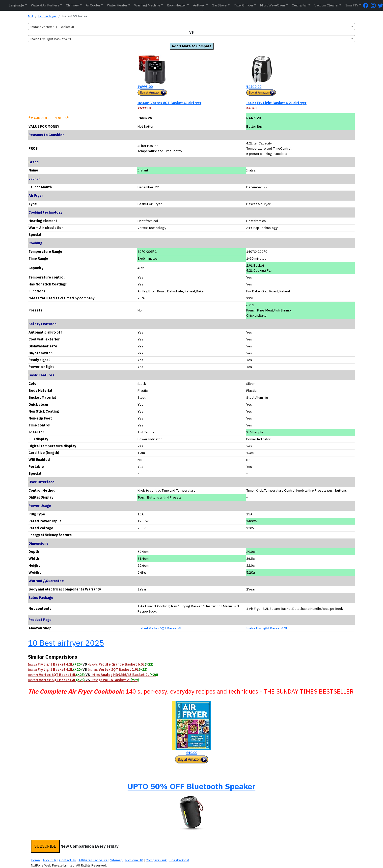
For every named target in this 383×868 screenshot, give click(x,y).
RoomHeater (177, 5)
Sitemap (116, 860)
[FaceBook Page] (367, 5)
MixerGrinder (244, 5)
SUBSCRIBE (45, 846)
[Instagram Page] (374, 5)
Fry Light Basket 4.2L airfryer (276, 103)
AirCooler (93, 5)
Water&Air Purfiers (45, 5)
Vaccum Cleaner (327, 5)
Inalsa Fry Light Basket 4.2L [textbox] (51, 39)
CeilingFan (300, 5)
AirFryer (199, 5)
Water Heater (117, 5)
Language (16, 5)
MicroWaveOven (273, 5)
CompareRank (156, 860)
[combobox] (191, 27)
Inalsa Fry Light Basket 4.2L (267, 628)
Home (35, 860)
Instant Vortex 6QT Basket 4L (160, 628)
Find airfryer (47, 16)
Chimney (72, 5)
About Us (50, 860)
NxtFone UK (134, 860)
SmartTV (352, 5)
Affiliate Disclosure (93, 860)
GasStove (219, 5)
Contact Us (68, 860)
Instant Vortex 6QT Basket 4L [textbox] (53, 27)
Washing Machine (147, 5)
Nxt (31, 16)
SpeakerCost (179, 860)
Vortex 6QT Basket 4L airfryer (169, 103)
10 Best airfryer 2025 (66, 643)
